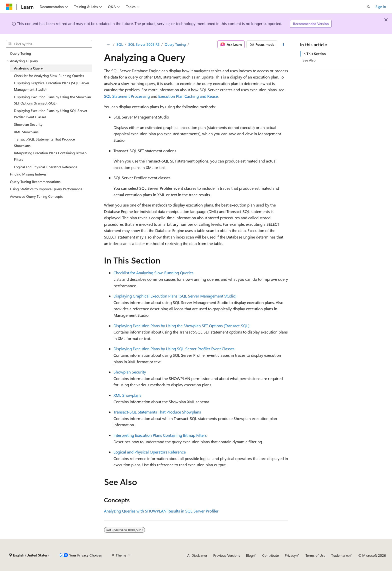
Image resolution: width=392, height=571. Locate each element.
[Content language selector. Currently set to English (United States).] (29, 555)
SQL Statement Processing (127, 96)
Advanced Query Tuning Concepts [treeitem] (36, 196)
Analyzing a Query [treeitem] (28, 68)
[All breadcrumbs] (108, 44)
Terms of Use (315, 555)
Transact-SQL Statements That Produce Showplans (157, 412)
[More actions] (284, 44)
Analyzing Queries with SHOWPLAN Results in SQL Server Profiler (161, 511)
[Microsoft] (9, 7)
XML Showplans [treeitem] (26, 132)
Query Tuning (175, 44)
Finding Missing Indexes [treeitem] (28, 174)
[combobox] (49, 44)
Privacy (290, 555)
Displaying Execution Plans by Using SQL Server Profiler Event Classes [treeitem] (51, 114)
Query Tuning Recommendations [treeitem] (35, 182)
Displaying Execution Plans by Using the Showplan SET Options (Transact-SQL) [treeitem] (52, 100)
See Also (309, 60)
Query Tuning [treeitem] (20, 53)
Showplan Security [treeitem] (28, 124)
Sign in (381, 7)
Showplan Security (130, 372)
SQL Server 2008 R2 (144, 44)
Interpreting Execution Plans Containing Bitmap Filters (160, 435)
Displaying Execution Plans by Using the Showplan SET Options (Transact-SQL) (181, 326)
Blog (249, 555)
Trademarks (340, 555)
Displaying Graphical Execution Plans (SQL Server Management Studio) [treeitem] (52, 86)
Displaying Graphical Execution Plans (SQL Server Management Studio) (175, 296)
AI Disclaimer (197, 555)
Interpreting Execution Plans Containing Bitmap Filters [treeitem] (50, 156)
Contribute (270, 555)
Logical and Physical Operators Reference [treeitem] (46, 167)
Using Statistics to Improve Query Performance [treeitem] (46, 189)
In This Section (314, 54)
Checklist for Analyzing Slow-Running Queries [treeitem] (49, 76)
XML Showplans (127, 395)
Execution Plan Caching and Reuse (188, 96)
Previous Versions (227, 555)
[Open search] (368, 7)
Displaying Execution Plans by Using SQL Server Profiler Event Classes (174, 349)
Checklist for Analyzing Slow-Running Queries (153, 273)
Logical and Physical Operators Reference (150, 452)
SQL (120, 44)
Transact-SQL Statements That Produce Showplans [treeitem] (44, 142)
